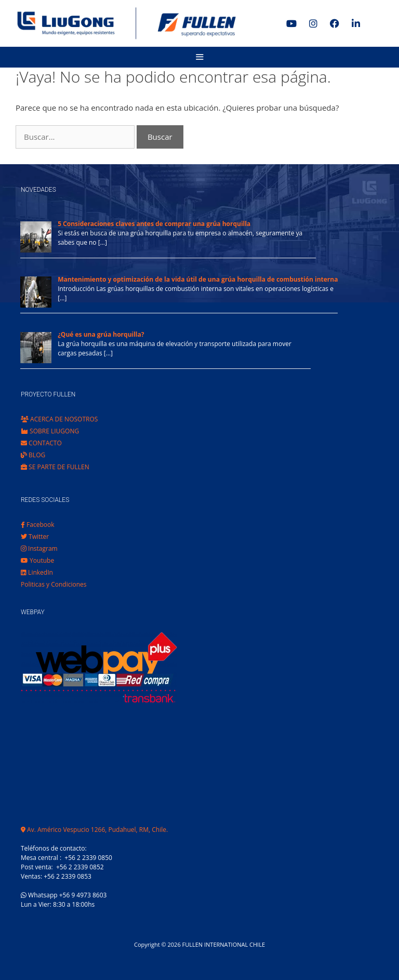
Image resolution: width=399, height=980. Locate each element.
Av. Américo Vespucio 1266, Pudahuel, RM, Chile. (94, 830)
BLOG (33, 455)
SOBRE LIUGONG (50, 431)
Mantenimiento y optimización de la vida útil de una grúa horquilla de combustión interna (198, 279)
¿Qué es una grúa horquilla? (101, 334)
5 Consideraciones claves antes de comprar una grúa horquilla (154, 224)
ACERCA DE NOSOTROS (59, 419)
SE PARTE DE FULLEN (55, 467)
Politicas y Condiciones (54, 584)
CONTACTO (41, 443)
